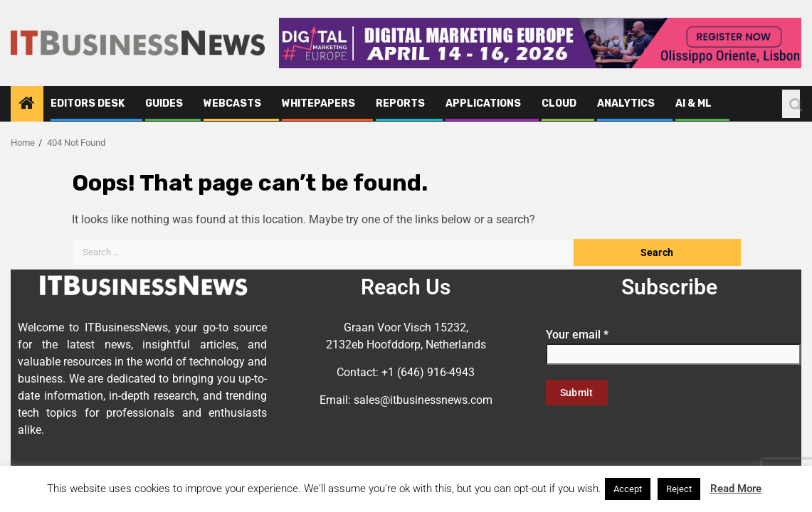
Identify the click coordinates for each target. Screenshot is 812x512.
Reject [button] (679, 489)
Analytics (626, 103)
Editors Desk (88, 103)
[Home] (27, 105)
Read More (736, 489)
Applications (483, 103)
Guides (164, 103)
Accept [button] (628, 489)
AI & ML (694, 103)
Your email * (673, 344)
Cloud (559, 103)
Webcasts (232, 103)
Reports (400, 103)
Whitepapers (318, 103)
